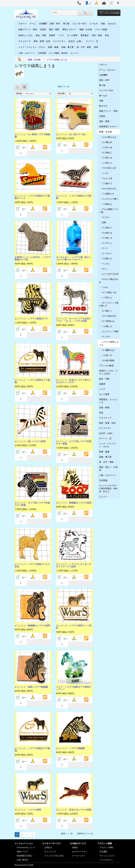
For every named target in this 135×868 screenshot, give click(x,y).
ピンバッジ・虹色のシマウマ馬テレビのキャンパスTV (74, 381)
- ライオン (105, 217)
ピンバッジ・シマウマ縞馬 (28, 810)
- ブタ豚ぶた (106, 258)
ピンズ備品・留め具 (58, 53)
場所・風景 (54, 29)
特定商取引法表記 (24, 856)
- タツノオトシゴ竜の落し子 (109, 304)
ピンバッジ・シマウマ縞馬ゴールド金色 (32, 565)
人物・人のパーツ (27, 53)
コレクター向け (79, 23)
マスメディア (25, 41)
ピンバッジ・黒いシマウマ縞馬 (30, 441)
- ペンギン (105, 264)
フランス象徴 (101, 29)
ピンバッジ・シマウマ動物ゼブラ (31, 318)
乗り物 (66, 23)
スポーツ (22, 23)
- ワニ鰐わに (106, 228)
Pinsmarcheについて (26, 847)
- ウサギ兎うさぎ (108, 168)
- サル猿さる (106, 233)
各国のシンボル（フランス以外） (108, 372)
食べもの (103, 95)
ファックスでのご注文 (54, 856)
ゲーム (33, 23)
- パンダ (104, 173)
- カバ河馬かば (107, 321)
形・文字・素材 (84, 47)
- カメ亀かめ (106, 142)
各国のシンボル (26, 35)
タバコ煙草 (72, 35)
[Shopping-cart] (109, 13)
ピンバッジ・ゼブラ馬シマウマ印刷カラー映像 (74, 442)
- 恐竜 (103, 222)
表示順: (19, 93)
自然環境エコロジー (108, 126)
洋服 (103, 23)
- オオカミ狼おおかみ (109, 281)
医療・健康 (53, 47)
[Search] (85, 13)
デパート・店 (92, 41)
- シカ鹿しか (106, 326)
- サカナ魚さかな (108, 189)
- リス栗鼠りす (107, 194)
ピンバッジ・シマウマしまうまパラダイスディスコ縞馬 (74, 565)
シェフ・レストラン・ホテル (32, 47)
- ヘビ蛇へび (106, 355)
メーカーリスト (79, 856)
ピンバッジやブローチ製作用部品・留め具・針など (108, 488)
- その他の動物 (107, 360)
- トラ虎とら (106, 297)
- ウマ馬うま (106, 158)
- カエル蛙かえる (108, 137)
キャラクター (59, 41)
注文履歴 (103, 852)
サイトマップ (50, 852)
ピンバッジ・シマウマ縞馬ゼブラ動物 (74, 197)
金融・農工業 (67, 47)
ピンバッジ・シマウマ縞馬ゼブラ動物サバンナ (32, 197)
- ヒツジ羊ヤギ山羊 (109, 274)
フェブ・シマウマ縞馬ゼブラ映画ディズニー (74, 688)
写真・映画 (97, 35)
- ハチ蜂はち (106, 204)
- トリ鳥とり (106, 163)
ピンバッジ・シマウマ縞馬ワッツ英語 (74, 627)
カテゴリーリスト (80, 852)
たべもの (94, 23)
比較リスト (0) (63, 86)
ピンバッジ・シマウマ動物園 (70, 748)
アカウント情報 (106, 847)
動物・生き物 (86, 29)
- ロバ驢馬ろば (107, 350)
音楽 (107, 35)
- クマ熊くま (106, 238)
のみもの (112, 23)
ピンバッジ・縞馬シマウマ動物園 (31, 687)
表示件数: (61, 93)
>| (32, 835)
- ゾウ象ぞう (106, 183)
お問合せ (48, 847)
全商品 (75, 847)
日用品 (43, 29)
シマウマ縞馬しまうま (57, 60)
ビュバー (75, 53)
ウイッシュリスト (107, 856)
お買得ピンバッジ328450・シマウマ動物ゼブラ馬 (33, 258)
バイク (61, 35)
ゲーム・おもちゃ (107, 70)
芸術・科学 (55, 23)
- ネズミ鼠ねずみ (108, 316)
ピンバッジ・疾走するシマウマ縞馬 (74, 810)
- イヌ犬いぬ (106, 147)
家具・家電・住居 (42, 41)
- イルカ (104, 287)
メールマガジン (106, 860)
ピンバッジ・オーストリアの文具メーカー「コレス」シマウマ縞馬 (74, 320)
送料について (22, 852)
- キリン (104, 269)
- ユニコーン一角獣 (109, 331)
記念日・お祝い (76, 41)
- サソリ (104, 248)
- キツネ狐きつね (108, 292)
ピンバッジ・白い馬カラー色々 (71, 134)
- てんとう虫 (106, 178)
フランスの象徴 (106, 365)
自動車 (52, 35)
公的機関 (43, 23)
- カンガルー (106, 253)
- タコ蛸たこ (106, 311)
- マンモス (105, 336)
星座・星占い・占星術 (108, 469)
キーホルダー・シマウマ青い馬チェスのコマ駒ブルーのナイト (74, 258)
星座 (96, 47)
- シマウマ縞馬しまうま (109, 343)
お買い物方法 (22, 860)
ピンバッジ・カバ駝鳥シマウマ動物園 (32, 136)
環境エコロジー (69, 29)
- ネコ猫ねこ (106, 152)
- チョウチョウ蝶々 (109, 199)
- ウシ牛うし (106, 243)
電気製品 (85, 35)
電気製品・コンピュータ (108, 401)
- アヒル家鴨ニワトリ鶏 (109, 211)
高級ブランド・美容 (28, 29)
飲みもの (103, 106)
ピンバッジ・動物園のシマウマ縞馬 (74, 503)
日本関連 (42, 53)
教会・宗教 (41, 35)
